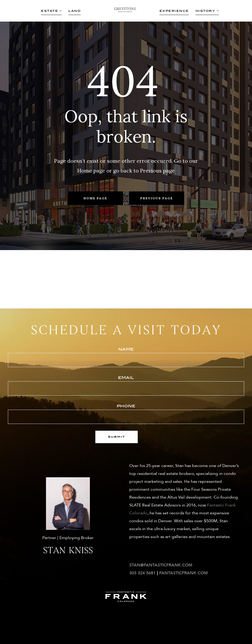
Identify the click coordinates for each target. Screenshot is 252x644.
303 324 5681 (142, 573)
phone (126, 414)
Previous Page (157, 198)
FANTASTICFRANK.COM (184, 573)
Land (74, 11)
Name (126, 357)
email (126, 385)
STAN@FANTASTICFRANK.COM (161, 565)
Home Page (95, 198)
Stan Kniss (68, 550)
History (207, 11)
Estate (51, 11)
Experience (174, 11)
